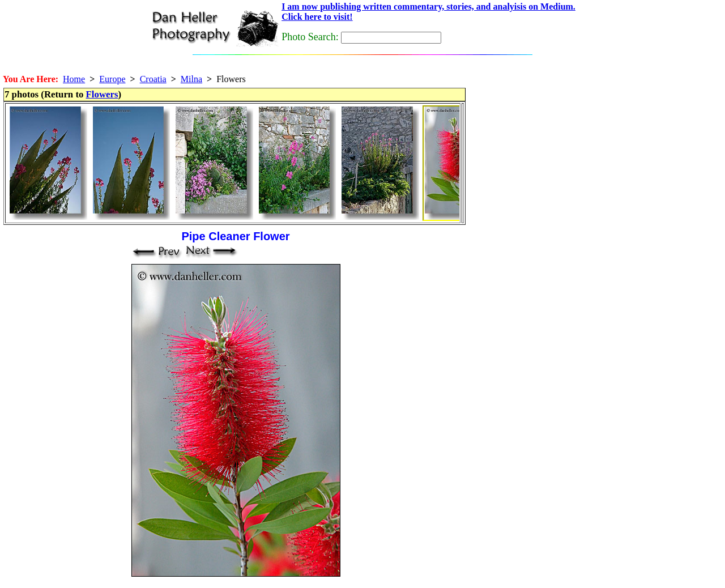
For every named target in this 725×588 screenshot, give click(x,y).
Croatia (153, 79)
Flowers (102, 94)
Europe (112, 79)
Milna (191, 79)
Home (74, 79)
